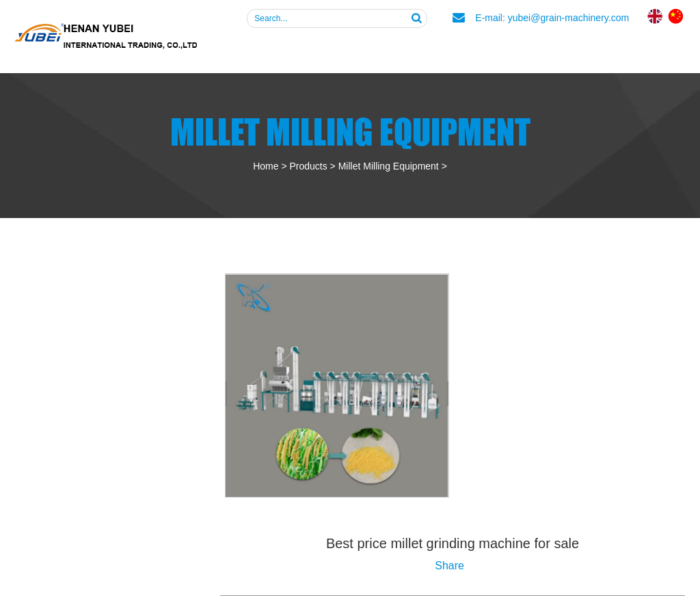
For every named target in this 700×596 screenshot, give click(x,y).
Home (266, 166)
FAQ (494, 51)
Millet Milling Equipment (389, 166)
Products (420, 51)
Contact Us (639, 51)
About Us (327, 51)
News (554, 51)
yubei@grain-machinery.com (568, 18)
